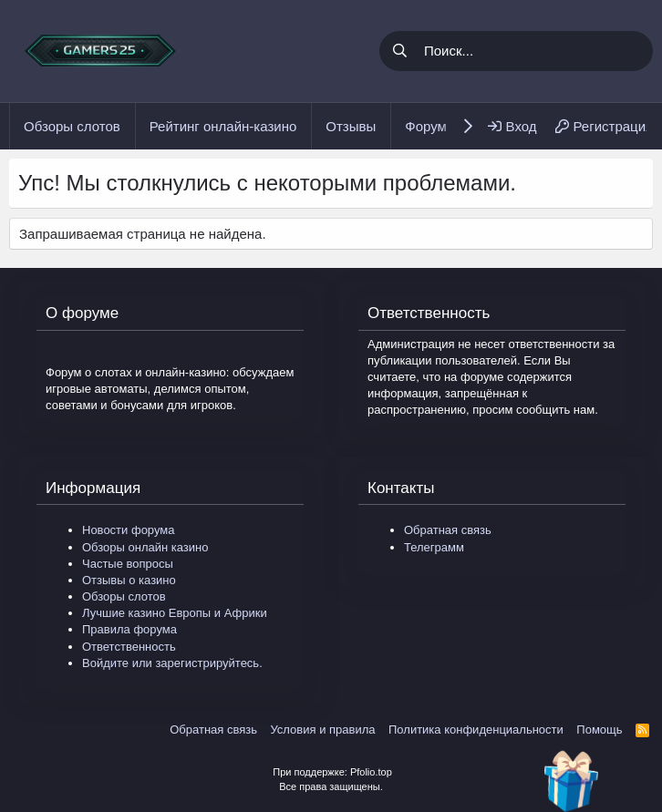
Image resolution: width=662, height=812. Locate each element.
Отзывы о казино (129, 580)
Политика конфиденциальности (476, 730)
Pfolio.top (371, 772)
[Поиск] (535, 51)
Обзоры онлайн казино (145, 547)
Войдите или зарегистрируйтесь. (172, 663)
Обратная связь (448, 530)
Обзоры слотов (72, 126)
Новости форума (128, 530)
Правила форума (129, 629)
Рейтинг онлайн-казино (223, 126)
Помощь (599, 730)
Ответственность (129, 647)
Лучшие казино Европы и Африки (175, 613)
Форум (426, 126)
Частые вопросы (128, 564)
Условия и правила (322, 730)
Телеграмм (434, 547)
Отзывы (351, 126)
